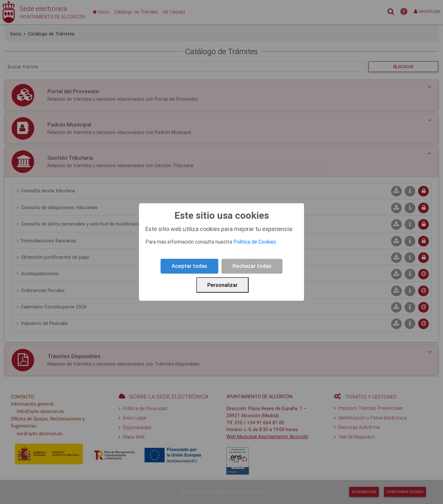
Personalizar (222, 285)
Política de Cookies (255, 242)
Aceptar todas (189, 266)
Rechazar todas (252, 266)
